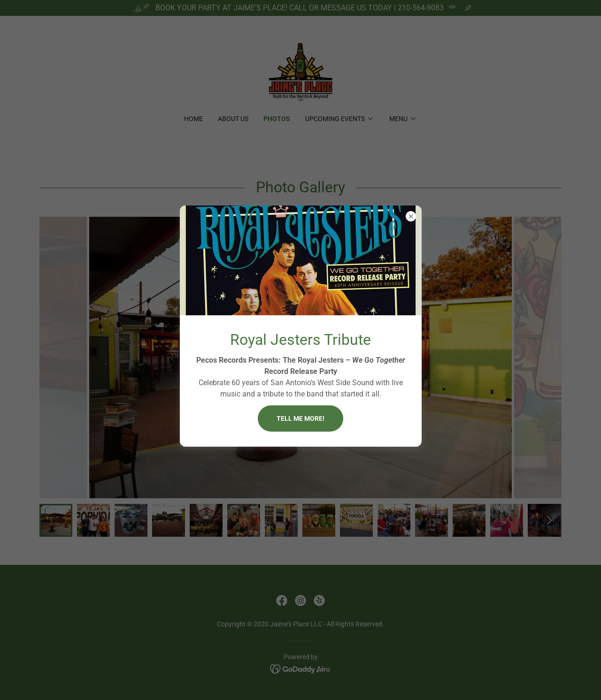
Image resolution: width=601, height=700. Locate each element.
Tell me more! (300, 418)
